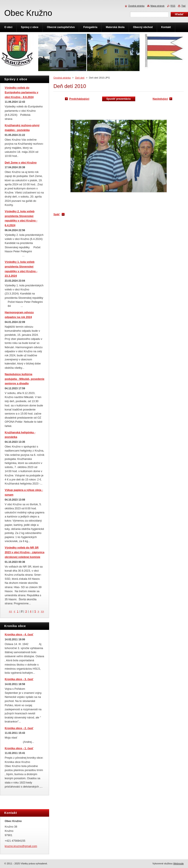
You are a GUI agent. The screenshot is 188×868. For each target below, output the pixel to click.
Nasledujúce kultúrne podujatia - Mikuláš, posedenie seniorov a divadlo (25, 379)
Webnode (178, 864)
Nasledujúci (160, 99)
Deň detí (80, 78)
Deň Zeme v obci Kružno (21, 163)
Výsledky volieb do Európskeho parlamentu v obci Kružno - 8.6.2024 (21, 92)
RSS (173, 6)
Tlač (183, 6)
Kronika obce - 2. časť (19, 728)
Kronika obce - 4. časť (19, 634)
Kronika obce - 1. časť (19, 748)
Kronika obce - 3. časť (19, 679)
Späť (57, 214)
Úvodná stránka (62, 78)
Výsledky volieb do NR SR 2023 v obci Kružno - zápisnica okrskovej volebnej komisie (25, 552)
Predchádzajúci (79, 99)
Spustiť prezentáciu (119, 99)
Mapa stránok (157, 6)
